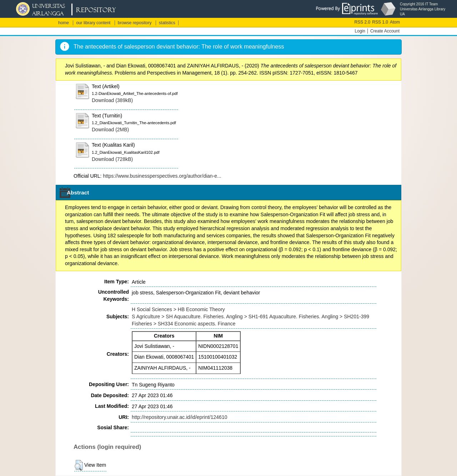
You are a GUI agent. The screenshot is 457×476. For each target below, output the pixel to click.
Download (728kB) (112, 159)
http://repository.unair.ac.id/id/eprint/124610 (179, 417)
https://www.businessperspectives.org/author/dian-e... (162, 176)
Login (360, 31)
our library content (93, 23)
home (64, 23)
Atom (395, 22)
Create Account (385, 31)
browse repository (135, 23)
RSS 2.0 (363, 22)
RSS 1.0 (380, 22)
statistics (167, 23)
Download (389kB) (112, 100)
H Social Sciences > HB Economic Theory (178, 309)
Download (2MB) (110, 130)
